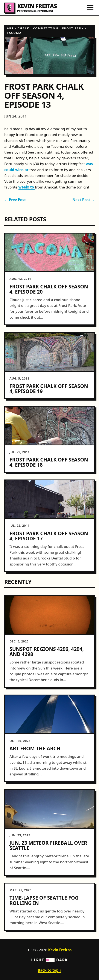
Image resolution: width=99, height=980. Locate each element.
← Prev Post (15, 200)
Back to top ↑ (49, 970)
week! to (27, 187)
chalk (24, 28)
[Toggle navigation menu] (90, 8)
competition (46, 28)
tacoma (14, 33)
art (10, 28)
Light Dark (49, 960)
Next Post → (84, 200)
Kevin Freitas (60, 950)
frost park (73, 28)
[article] (49, 279)
